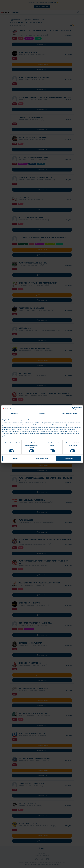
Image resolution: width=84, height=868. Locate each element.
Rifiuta (15, 458)
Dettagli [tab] (42, 413)
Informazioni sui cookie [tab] (69, 413)
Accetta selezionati (42, 458)
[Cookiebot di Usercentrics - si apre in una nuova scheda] (74, 408)
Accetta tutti (69, 458)
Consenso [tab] (15, 413)
